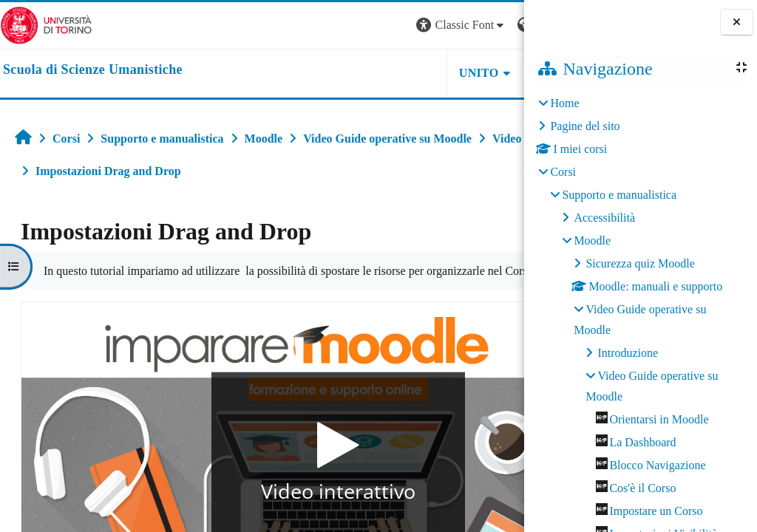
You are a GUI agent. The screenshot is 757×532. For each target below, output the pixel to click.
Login (498, 25)
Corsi (563, 172)
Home (564, 103)
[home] (93, 70)
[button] (324, 25)
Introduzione (628, 353)
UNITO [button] (342, 73)
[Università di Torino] (46, 24)
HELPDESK (431, 73)
